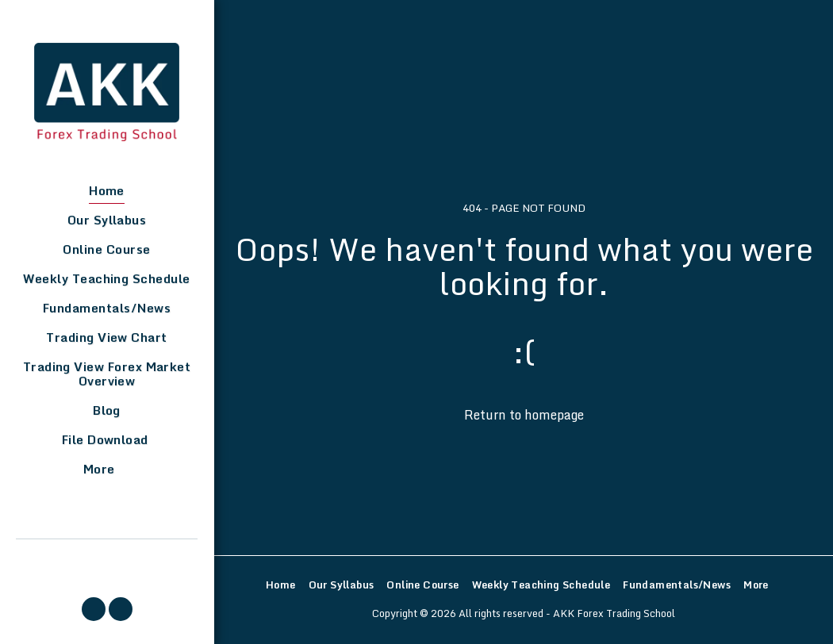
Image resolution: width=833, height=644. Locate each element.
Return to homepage (524, 415)
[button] (94, 609)
